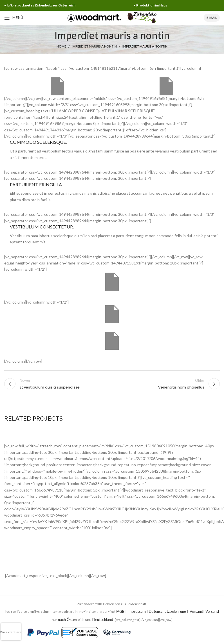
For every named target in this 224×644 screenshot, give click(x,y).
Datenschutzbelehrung (167, 611)
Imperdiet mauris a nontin (94, 46)
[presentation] (11, 632)
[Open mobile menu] (14, 18)
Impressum (137, 611)
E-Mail (212, 18)
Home (61, 46)
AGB (121, 611)
